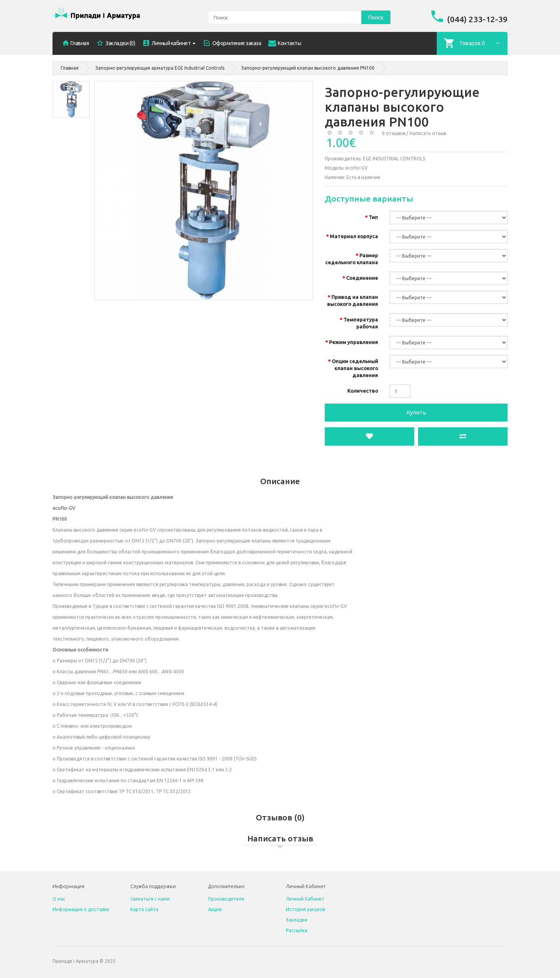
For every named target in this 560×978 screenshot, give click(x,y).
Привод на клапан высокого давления (353, 300)
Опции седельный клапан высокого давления (355, 368)
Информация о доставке (81, 909)
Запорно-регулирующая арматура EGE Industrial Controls (160, 68)
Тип (373, 217)
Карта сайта (144, 909)
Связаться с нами (150, 899)
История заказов (305, 909)
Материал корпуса (354, 236)
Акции (215, 909)
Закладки (297, 920)
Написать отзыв (428, 133)
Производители (226, 899)
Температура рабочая (361, 323)
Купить (416, 412)
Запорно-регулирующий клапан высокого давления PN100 (308, 68)
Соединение (362, 278)
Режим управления (353, 342)
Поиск (376, 18)
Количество (363, 391)
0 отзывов (394, 133)
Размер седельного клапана (352, 259)
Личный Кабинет (305, 899)
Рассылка (297, 930)
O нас (59, 899)
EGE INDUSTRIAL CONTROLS (394, 159)
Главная (70, 68)
